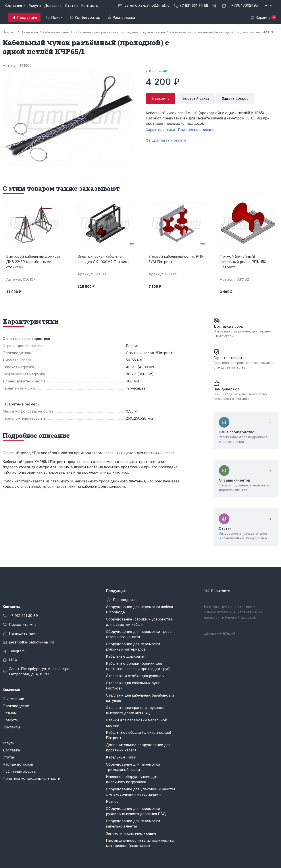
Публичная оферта (19, 771)
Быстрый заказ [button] (196, 98)
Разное (112, 801)
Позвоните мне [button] (23, 624)
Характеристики (160, 130)
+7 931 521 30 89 (23, 616)
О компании (13, 699)
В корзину (160, 98)
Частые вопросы (18, 764)
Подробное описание (197, 130)
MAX (13, 660)
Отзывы (10, 713)
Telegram (17, 651)
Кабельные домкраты (125, 656)
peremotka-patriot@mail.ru (31, 642)
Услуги (35, 6)
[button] (15, 6)
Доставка (53, 6)
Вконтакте (220, 591)
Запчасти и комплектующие (131, 833)
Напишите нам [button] (22, 633)
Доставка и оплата (169, 140)
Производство (16, 706)
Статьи (71, 6)
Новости (11, 720)
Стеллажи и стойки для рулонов (135, 676)
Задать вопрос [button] (235, 98)
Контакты (90, 6)
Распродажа (124, 600)
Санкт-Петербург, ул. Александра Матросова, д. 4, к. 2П (39, 671)
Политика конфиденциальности (31, 778)
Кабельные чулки (121, 757)
